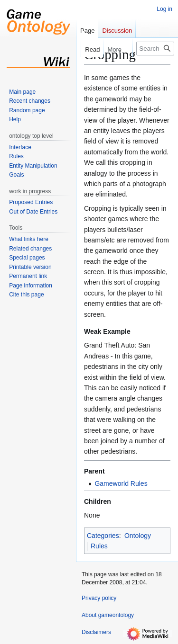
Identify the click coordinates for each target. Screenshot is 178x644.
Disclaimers (96, 632)
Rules (99, 546)
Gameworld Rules (121, 483)
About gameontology (108, 615)
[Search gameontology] (155, 49)
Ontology (138, 536)
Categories (103, 536)
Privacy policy (99, 598)
